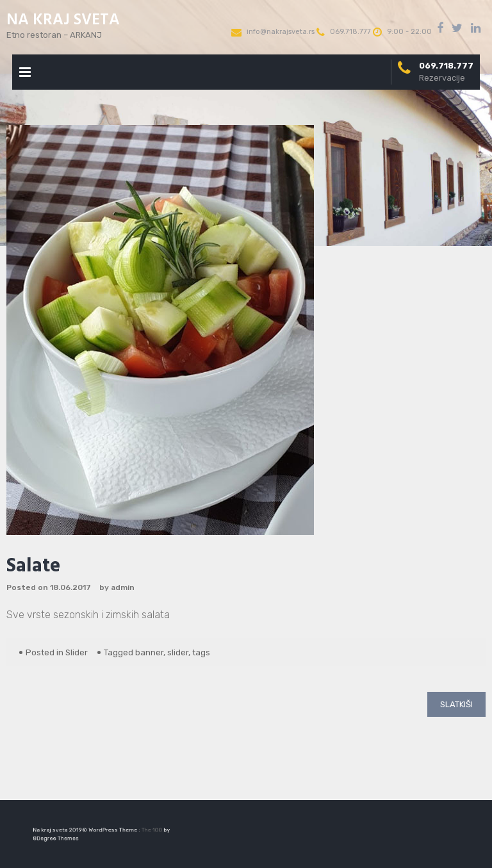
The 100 (146, 831)
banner (149, 652)
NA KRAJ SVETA (63, 20)
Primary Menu (25, 75)
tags (201, 652)
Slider (77, 652)
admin (123, 587)
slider (178, 652)
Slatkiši (456, 704)
